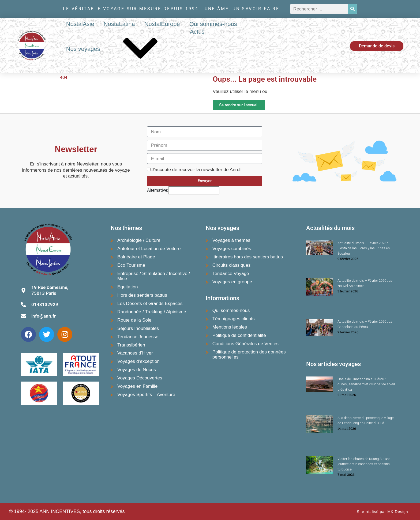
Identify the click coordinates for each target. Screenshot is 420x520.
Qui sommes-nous (213, 24)
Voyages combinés (232, 248)
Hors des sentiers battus (142, 295)
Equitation (128, 287)
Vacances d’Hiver (135, 353)
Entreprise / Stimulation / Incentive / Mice (154, 276)
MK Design (398, 512)
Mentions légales (230, 327)
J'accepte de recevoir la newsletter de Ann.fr (197, 169)
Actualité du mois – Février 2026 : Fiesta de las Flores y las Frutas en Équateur (364, 248)
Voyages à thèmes (231, 240)
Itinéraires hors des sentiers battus (248, 257)
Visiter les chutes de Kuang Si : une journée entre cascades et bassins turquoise (364, 464)
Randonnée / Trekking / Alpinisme (152, 312)
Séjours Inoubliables (138, 328)
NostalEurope (162, 24)
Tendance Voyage (231, 273)
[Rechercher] (352, 9)
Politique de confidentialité (239, 335)
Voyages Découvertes (140, 378)
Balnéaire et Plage (136, 257)
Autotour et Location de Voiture (149, 248)
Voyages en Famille (137, 386)
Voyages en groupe (232, 282)
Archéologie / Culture (139, 240)
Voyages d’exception (138, 361)
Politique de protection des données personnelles (249, 354)
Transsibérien (131, 345)
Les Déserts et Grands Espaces (150, 303)
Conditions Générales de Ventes (245, 344)
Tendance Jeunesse (138, 337)
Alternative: (158, 190)
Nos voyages (123, 49)
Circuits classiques (232, 265)
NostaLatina (119, 24)
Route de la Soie (134, 320)
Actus (197, 32)
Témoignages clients (234, 319)
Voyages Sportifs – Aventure (146, 394)
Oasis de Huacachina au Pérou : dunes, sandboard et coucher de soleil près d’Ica (366, 384)
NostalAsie (80, 24)
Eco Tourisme (131, 265)
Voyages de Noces (137, 370)
